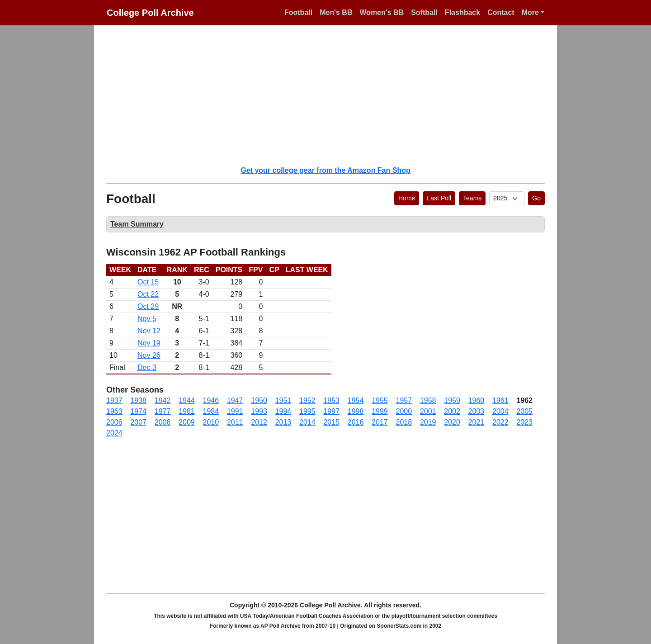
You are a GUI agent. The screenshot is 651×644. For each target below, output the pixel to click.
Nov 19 (149, 343)
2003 (476, 411)
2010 (211, 422)
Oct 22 (148, 294)
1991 (235, 411)
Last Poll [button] (439, 198)
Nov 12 (149, 331)
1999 (380, 411)
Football (298, 12)
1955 (380, 400)
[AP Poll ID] (507, 198)
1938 (138, 400)
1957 (404, 400)
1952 (307, 400)
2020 (452, 422)
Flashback (462, 12)
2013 (283, 422)
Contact (501, 12)
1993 (259, 411)
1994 (283, 411)
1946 (211, 400)
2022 (500, 422)
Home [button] (407, 198)
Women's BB (382, 12)
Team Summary (137, 224)
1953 (331, 400)
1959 (452, 400)
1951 (283, 400)
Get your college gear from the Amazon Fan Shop (325, 170)
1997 (331, 411)
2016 (356, 422)
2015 (331, 422)
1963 (114, 411)
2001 (428, 411)
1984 (211, 411)
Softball (424, 12)
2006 (114, 422)
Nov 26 (149, 355)
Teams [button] (472, 198)
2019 (428, 422)
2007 (138, 422)
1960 (476, 400)
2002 (452, 411)
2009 (187, 422)
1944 (187, 400)
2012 (259, 422)
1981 (187, 411)
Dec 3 (147, 367)
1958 (428, 400)
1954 (356, 400)
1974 (138, 411)
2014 (307, 422)
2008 (163, 422)
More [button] (530, 12)
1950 (259, 400)
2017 (380, 422)
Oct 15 (148, 282)
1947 (235, 400)
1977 (163, 411)
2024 (114, 433)
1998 (356, 411)
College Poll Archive (150, 13)
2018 (404, 422)
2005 (524, 411)
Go (536, 198)
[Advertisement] (331, 95)
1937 (114, 400)
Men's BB (336, 12)
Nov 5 (147, 319)
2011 (235, 422)
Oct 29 (148, 306)
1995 (307, 411)
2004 (500, 411)
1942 (163, 400)
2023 (524, 422)
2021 (476, 422)
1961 (500, 400)
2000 (404, 411)
